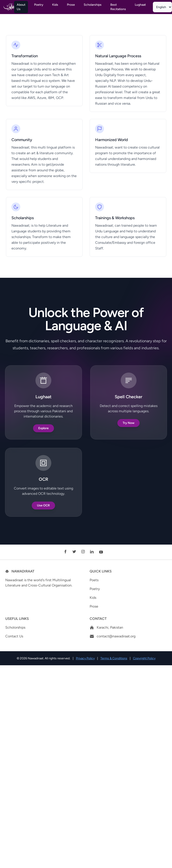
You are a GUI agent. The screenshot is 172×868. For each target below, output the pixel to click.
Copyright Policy (144, 658)
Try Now (129, 423)
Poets (94, 580)
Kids (55, 5)
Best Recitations (118, 7)
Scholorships (15, 627)
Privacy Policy (85, 658)
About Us (21, 7)
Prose (71, 5)
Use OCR (43, 505)
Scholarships (93, 5)
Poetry (39, 5)
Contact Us (14, 636)
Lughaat (140, 5)
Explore (43, 428)
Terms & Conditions (114, 658)
